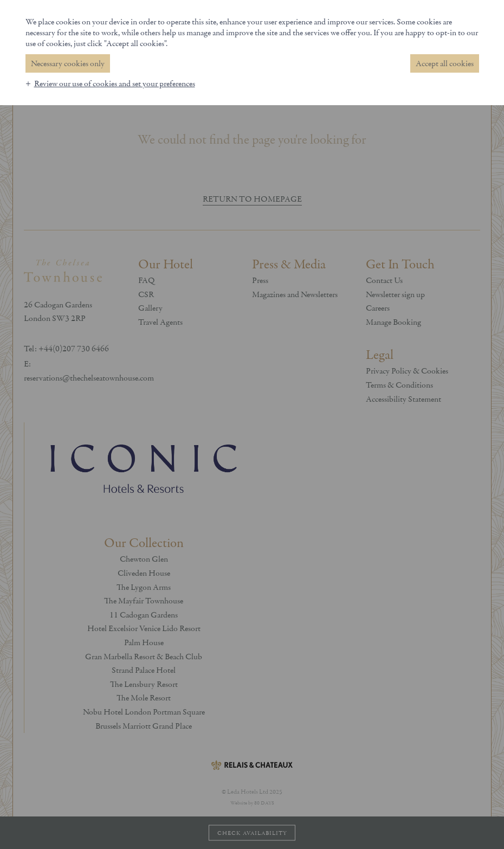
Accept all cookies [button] (445, 63)
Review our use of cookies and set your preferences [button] (115, 83)
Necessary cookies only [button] (68, 63)
